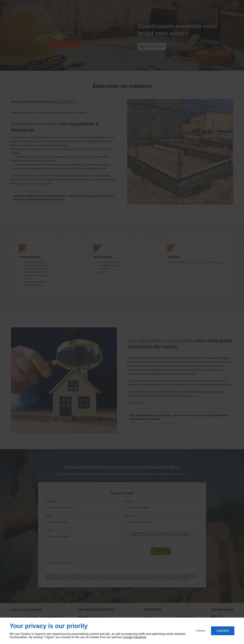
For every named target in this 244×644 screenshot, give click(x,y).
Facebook (140, 637)
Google (128, 637)
